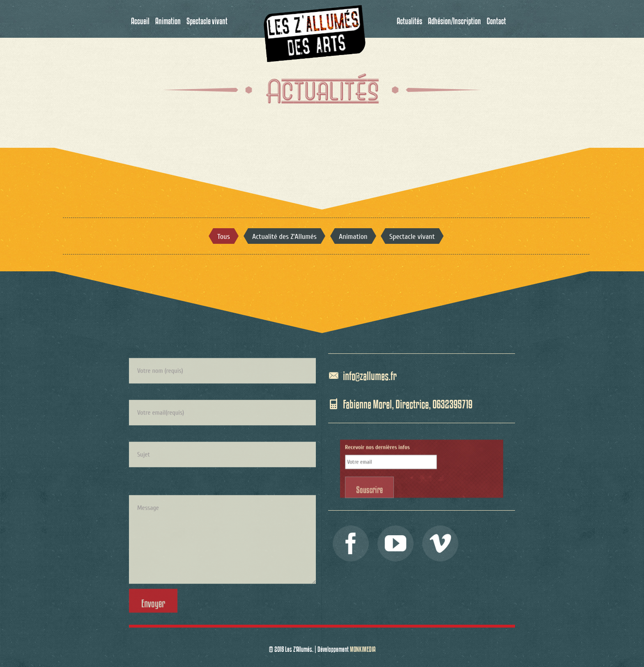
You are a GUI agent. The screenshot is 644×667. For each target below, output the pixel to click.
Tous (223, 237)
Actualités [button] (409, 19)
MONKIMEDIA (363, 647)
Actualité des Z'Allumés (284, 237)
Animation (353, 237)
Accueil (140, 19)
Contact (496, 19)
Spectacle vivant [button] (207, 19)
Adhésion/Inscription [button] (454, 19)
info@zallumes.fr (370, 374)
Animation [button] (168, 19)
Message (222, 586)
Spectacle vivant (412, 237)
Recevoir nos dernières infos (396, 456)
